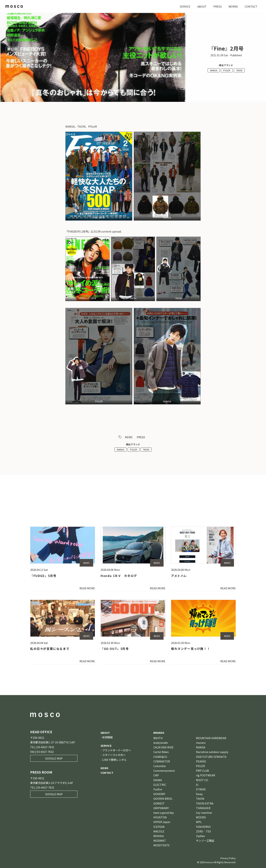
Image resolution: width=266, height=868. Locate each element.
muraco (201, 743)
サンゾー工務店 (205, 841)
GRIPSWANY (161, 808)
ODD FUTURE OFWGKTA (211, 757)
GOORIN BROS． (164, 798)
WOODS (201, 817)
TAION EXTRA (205, 803)
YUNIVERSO (203, 827)
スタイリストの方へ (114, 755)
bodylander (161, 743)
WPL (199, 822)
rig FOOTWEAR (206, 775)
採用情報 (107, 737)
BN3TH (158, 738)
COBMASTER (162, 761)
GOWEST (159, 803)
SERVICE (185, 6)
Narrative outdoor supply (212, 752)
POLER (227, 70)
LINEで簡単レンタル (114, 760)
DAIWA (158, 780)
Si (197, 785)
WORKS (233, 6)
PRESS (217, 6)
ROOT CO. (202, 780)
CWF (156, 775)
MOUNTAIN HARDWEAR (211, 738)
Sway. (199, 794)
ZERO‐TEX (203, 831)
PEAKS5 (201, 761)
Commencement (164, 771)
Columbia (159, 766)
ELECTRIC (160, 785)
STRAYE (201, 789)
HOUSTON (160, 817)
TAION (239, 70)
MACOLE (159, 831)
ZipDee (200, 836)
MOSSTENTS (161, 845)
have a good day (164, 813)
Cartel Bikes (161, 752)
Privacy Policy (228, 858)
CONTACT (251, 6)
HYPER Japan (162, 822)
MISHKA (159, 836)
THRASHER (203, 808)
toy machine (204, 813)
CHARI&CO (160, 757)
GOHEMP (159, 794)
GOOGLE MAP (54, 758)
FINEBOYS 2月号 (88, 298)
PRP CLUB (202, 771)
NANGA (214, 70)
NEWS (129, 437)
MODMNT (160, 841)
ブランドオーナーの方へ (117, 750)
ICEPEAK (159, 827)
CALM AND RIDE (163, 747)
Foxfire (158, 789)
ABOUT (202, 6)
